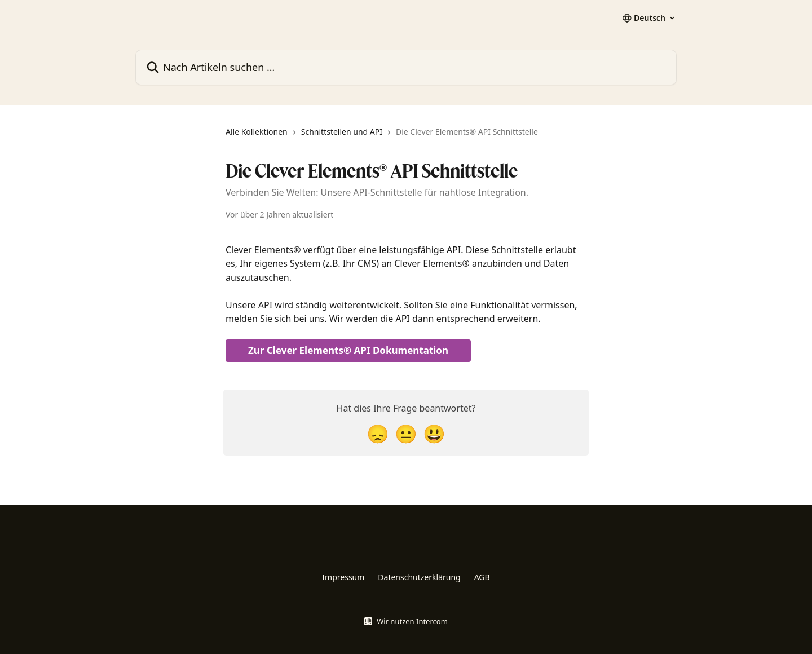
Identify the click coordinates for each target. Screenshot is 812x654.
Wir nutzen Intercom (412, 621)
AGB (482, 577)
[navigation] (382, 136)
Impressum (343, 577)
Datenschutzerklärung (419, 577)
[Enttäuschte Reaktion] (378, 433)
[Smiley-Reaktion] (434, 433)
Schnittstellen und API (342, 132)
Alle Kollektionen (257, 132)
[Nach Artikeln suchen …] (406, 67)
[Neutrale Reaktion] (406, 433)
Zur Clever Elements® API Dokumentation (348, 350)
